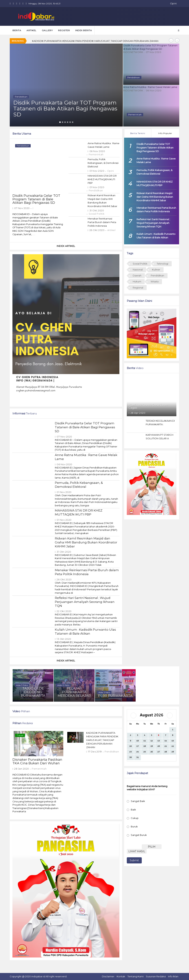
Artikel (111, 230)
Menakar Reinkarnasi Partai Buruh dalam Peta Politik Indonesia (102, 222)
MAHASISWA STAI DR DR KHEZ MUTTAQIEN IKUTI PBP (102, 179)
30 (130, 757)
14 (166, 741)
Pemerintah (96, 154)
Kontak (121, 976)
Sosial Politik (97, 214)
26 (152, 752)
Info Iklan (173, 976)
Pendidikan (96, 190)
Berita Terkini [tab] (138, 133)
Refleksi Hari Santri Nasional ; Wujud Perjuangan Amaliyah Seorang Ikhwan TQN (85, 602)
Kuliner (156, 270)
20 (159, 746)
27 (159, 752)
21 (166, 746)
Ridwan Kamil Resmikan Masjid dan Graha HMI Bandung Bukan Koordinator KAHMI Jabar (86, 542)
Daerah (137, 275)
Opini (173, 3)
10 (138, 741)
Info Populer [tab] (165, 133)
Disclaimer (108, 976)
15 (173, 741)
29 (173, 752)
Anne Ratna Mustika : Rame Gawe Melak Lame (151, 87)
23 (130, 752)
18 (145, 746)
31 (138, 757)
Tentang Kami (136, 976)
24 (138, 752)
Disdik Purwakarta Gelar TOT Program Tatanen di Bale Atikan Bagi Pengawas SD (36, 199)
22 (173, 746)
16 (130, 746)
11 (145, 741)
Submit (134, 860)
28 (166, 752)
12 (152, 741)
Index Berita (83, 30)
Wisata (155, 281)
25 (145, 752)
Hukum (137, 281)
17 (138, 746)
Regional (138, 288)
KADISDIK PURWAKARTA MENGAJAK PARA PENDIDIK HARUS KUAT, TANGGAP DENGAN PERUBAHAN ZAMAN (102, 740)
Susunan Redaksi (156, 976)
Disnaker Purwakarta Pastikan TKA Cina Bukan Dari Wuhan (66, 41)
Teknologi (162, 264)
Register (64, 30)
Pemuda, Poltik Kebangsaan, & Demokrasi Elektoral (103, 163)
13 (159, 741)
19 (152, 746)
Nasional (138, 270)
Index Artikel (66, 246)
